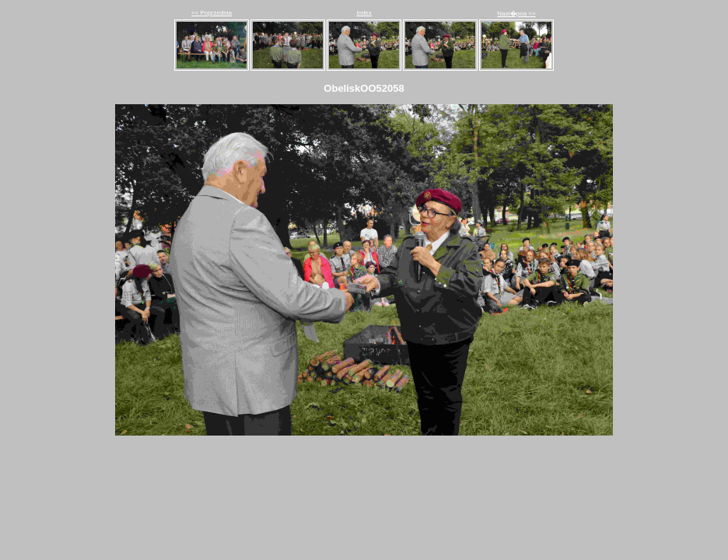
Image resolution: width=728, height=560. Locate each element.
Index (364, 13)
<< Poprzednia (212, 13)
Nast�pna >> (516, 14)
